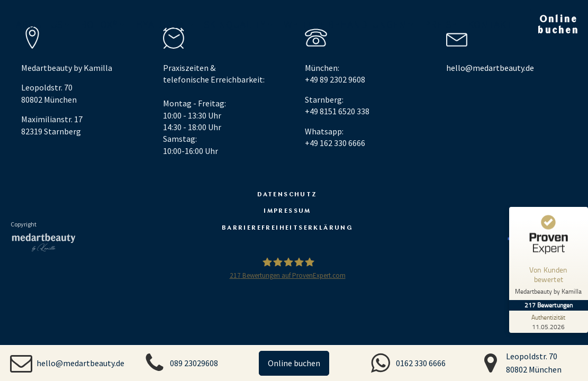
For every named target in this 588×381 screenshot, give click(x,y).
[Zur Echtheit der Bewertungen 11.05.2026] (548, 322)
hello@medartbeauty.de (490, 68)
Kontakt (490, 25)
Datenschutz (287, 194)
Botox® (103, 25)
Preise (440, 25)
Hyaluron (165, 25)
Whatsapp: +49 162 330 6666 (335, 137)
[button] (67, 363)
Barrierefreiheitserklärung (287, 227)
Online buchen (294, 363)
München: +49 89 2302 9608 (335, 74)
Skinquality (238, 25)
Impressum (287, 210)
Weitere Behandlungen (349, 25)
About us (43, 25)
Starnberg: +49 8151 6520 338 (337, 105)
